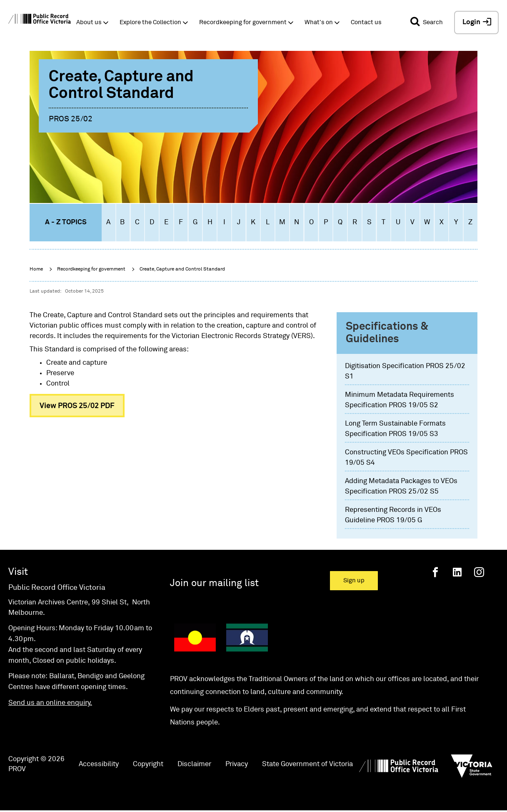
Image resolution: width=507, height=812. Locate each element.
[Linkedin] (457, 572)
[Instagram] (479, 572)
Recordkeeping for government (91, 269)
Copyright (148, 764)
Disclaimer (194, 764)
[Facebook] (435, 572)
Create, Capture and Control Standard (182, 269)
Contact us (366, 22)
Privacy (237, 764)
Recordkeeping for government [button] (243, 22)
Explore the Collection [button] (150, 22)
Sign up (354, 580)
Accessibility (99, 764)
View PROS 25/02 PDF (77, 406)
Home (36, 269)
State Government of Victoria (307, 764)
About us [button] (89, 22)
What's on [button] (319, 22)
